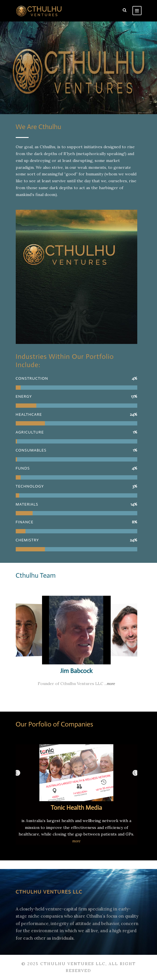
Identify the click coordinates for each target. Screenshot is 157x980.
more (111, 684)
